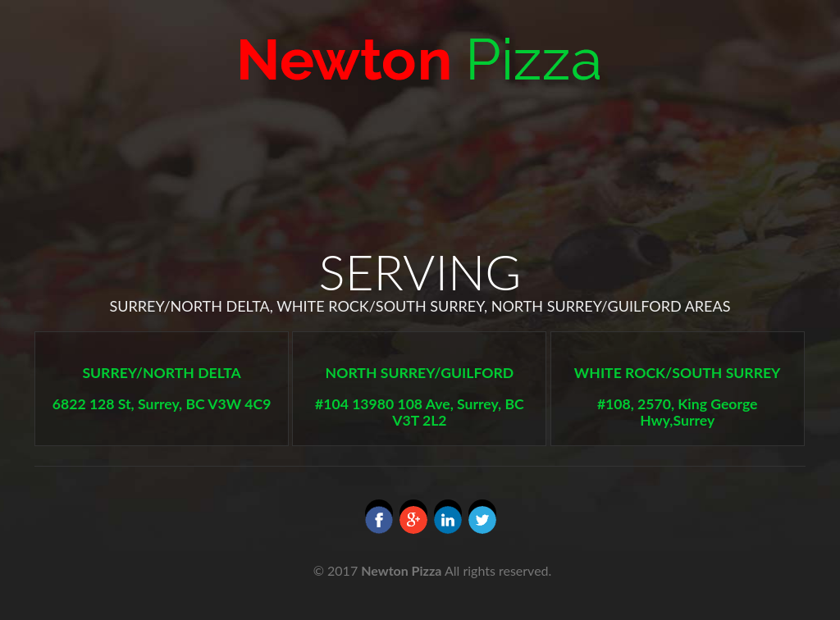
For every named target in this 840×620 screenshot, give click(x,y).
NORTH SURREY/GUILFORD (420, 373)
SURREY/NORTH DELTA (161, 373)
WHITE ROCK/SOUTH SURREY (678, 373)
